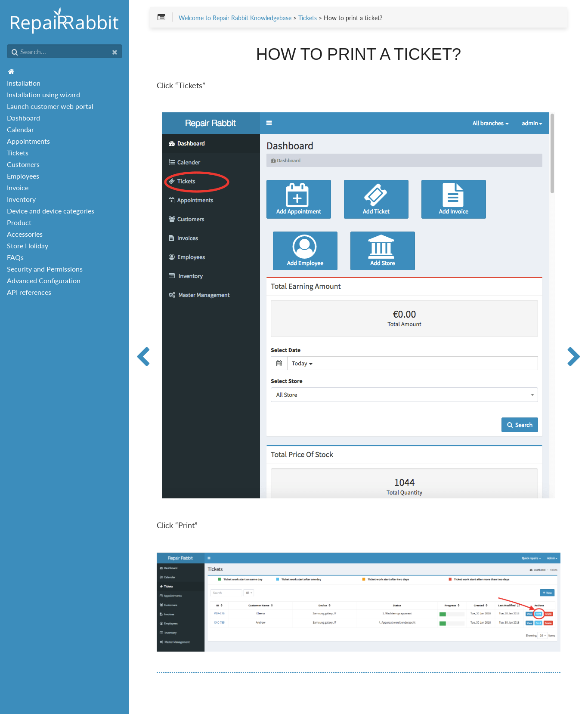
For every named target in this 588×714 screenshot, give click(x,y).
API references (29, 292)
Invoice (18, 187)
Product (19, 222)
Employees (23, 176)
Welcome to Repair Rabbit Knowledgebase (235, 18)
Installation (24, 83)
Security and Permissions (45, 269)
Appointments (28, 141)
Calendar (20, 129)
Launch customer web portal (50, 106)
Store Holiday (28, 246)
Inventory (21, 199)
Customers (23, 164)
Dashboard (23, 118)
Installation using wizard (43, 94)
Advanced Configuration (44, 280)
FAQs (15, 257)
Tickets (18, 153)
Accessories (25, 234)
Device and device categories (51, 211)
